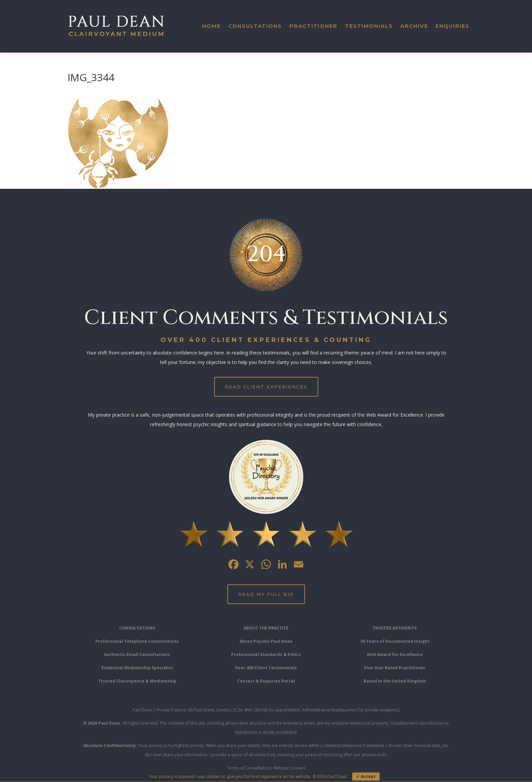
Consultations (255, 26)
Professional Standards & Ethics (266, 654)
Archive (414, 26)
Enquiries (453, 26)
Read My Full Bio (266, 594)
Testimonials (369, 26)
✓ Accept (366, 776)
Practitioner (313, 26)
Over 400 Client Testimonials (266, 668)
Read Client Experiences (266, 387)
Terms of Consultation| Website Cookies (266, 768)
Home (212, 26)
